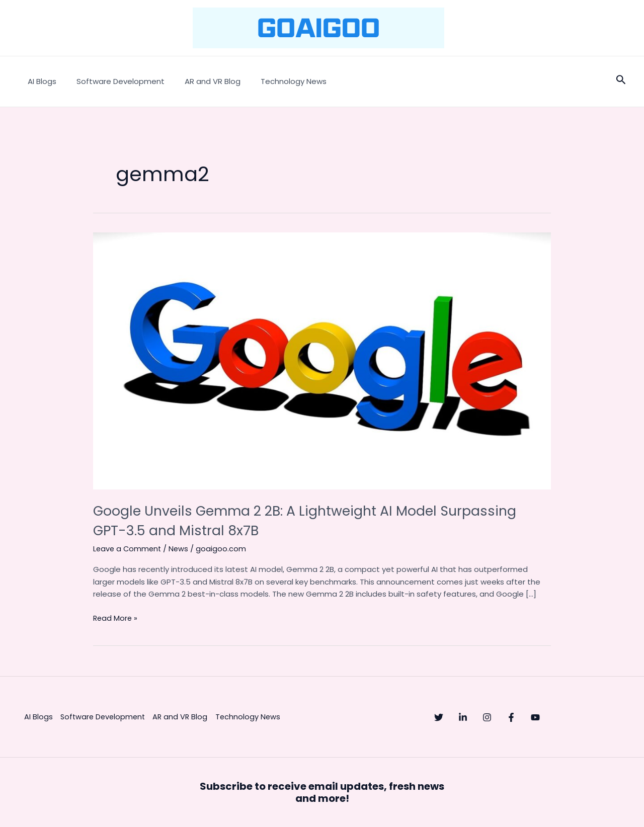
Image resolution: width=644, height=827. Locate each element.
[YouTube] (576, 717)
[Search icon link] (621, 81)
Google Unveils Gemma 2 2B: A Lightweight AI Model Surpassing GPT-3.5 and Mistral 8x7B (285, 520)
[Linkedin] (473, 717)
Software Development (113, 81)
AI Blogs (39, 81)
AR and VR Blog (200, 81)
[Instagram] (507, 717)
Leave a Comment (128, 549)
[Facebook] (541, 717)
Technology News (276, 81)
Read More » (116, 617)
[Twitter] (439, 717)
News (181, 549)
